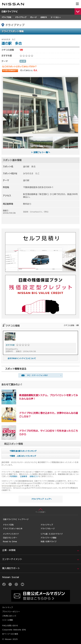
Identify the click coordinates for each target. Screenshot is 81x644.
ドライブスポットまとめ (13, 529)
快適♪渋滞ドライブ (49, 541)
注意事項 (24, 476)
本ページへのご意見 (10, 634)
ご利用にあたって (9, 616)
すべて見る (55, 17)
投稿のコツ (34, 476)
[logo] (13, 4)
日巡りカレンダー (10, 538)
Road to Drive (10, 541)
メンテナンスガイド (11, 534)
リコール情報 (7, 620)
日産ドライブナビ (10, 11)
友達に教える (41, 375)
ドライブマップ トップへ (41, 499)
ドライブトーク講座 (49, 538)
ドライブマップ (21, 17)
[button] (77, 4)
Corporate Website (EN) (14, 630)
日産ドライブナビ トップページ (16, 519)
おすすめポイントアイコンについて (20, 358)
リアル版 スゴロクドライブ (52, 534)
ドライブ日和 (6, 17)
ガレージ (33, 17)
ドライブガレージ (48, 529)
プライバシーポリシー (11, 612)
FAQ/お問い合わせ (10, 625)
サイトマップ (7, 607)
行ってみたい (10, 71)
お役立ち (44, 17)
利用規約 (14, 476)
